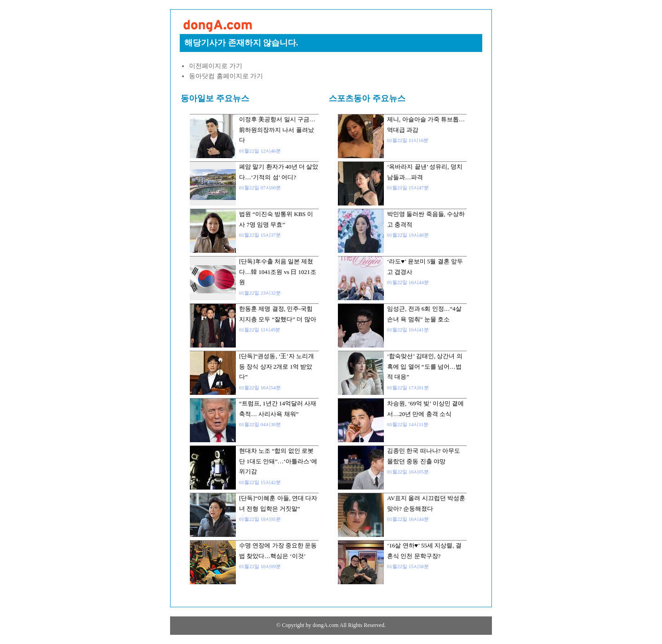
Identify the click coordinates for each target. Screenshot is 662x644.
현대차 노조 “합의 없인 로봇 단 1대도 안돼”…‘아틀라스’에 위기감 (278, 461)
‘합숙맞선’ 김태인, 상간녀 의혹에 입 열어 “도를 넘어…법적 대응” (425, 366)
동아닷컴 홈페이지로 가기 (226, 76)
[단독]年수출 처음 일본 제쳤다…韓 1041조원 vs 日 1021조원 (278, 272)
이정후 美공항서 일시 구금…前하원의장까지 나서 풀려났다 (277, 130)
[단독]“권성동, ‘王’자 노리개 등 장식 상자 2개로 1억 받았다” (277, 366)
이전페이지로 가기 (216, 66)
